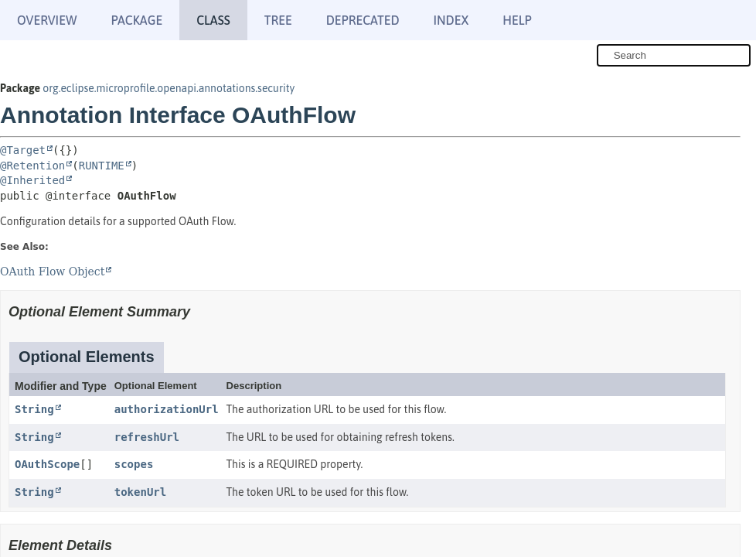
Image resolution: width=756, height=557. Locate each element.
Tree (278, 20)
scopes (134, 464)
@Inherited (32, 180)
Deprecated (363, 20)
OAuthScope (47, 464)
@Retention (32, 166)
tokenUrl (140, 492)
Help (517, 20)
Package (136, 20)
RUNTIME (102, 166)
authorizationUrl (167, 409)
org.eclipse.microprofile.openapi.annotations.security (169, 88)
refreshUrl (147, 437)
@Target (23, 150)
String (34, 409)
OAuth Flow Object (52, 272)
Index (451, 20)
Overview (47, 20)
